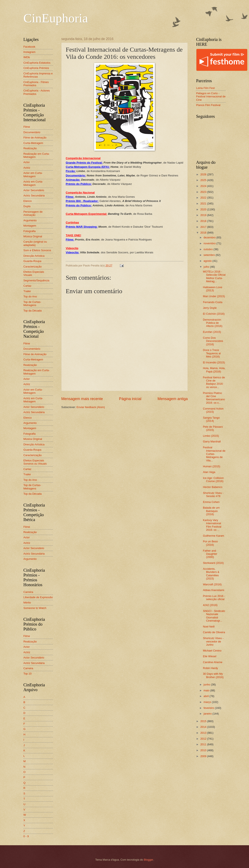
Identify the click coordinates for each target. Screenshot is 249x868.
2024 (204, 186)
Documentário (32, 132)
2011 (204, 744)
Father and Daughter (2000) (210, 554)
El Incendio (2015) (214, 362)
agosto (208, 261)
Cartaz (27, 286)
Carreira (28, 592)
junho (207, 685)
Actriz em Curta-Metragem (33, 183)
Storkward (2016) (213, 563)
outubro (208, 249)
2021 (204, 204)
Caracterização (33, 267)
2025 (204, 180)
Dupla (27, 206)
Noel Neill (209, 627)
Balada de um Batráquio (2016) (211, 511)
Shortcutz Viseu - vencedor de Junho (213, 641)
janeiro (208, 714)
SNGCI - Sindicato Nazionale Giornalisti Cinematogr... (214, 616)
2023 (204, 192)
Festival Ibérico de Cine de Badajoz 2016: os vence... (214, 382)
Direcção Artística (34, 256)
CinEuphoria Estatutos (37, 63)
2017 (204, 227)
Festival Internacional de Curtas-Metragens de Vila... (214, 454)
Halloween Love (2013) (213, 289)
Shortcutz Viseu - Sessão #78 (213, 494)
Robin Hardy (210, 668)
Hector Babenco (213, 487)
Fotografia (29, 231)
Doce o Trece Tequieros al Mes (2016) (212, 353)
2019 (204, 215)
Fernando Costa (213, 302)
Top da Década (33, 311)
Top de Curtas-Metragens (32, 304)
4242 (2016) (210, 605)
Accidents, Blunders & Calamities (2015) (211, 574)
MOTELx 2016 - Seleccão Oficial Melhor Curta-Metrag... (214, 276)
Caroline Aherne (213, 662)
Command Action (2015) (213, 410)
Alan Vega (209, 472)
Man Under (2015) (214, 296)
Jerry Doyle (210, 308)
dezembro (210, 237)
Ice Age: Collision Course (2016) (213, 480)
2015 (204, 721)
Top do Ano (30, 296)
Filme (27, 127)
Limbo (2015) (211, 436)
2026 (204, 174)
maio (207, 690)
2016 (204, 233)
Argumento (30, 220)
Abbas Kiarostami (214, 590)
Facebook (29, 47)
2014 (204, 727)
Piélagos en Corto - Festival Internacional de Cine (211, 97)
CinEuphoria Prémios (36, 68)
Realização (30, 148)
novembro (210, 243)
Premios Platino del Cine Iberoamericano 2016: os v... (214, 398)
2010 (204, 750)
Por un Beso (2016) (210, 543)
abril (206, 696)
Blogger (149, 860)
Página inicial (130, 399)
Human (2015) (212, 466)
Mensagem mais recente (82, 399)
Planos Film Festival (208, 105)
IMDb (27, 57)
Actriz (27, 168)
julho (207, 267)
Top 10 (27, 674)
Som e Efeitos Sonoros (37, 250)
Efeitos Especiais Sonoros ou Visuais (35, 462)
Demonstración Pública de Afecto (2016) (213, 323)
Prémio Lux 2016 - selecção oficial (214, 598)
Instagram (29, 52)
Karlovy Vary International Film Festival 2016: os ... (212, 525)
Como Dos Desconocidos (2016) (213, 341)
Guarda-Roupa (32, 261)
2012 (204, 739)
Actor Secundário (34, 190)
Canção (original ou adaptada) (35, 243)
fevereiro (209, 708)
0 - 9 (26, 836)
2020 (204, 209)
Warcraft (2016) (212, 584)
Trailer (27, 291)
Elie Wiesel (210, 656)
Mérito (27, 603)
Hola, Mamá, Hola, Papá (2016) (214, 370)
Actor (27, 162)
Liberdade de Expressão (38, 597)
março (208, 702)
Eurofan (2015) (212, 332)
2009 (204, 756)
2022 (204, 198)
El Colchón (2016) (214, 314)
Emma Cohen (211, 502)
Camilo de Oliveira (214, 632)
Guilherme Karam (214, 536)
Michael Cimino (212, 651)
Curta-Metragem (33, 143)
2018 (204, 221)
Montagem (30, 226)
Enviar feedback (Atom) (91, 407)
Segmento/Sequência (36, 280)
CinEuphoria (56, 18)
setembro (210, 255)
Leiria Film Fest (205, 88)
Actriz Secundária (34, 196)
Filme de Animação (35, 138)
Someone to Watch (35, 608)
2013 (204, 733)
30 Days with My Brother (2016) (213, 675)
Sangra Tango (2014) (211, 419)
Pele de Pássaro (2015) (213, 428)
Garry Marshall (212, 441)
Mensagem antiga (173, 399)
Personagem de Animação (33, 213)
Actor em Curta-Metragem (33, 175)
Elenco (27, 201)
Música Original (33, 236)
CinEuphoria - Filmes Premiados (36, 84)
